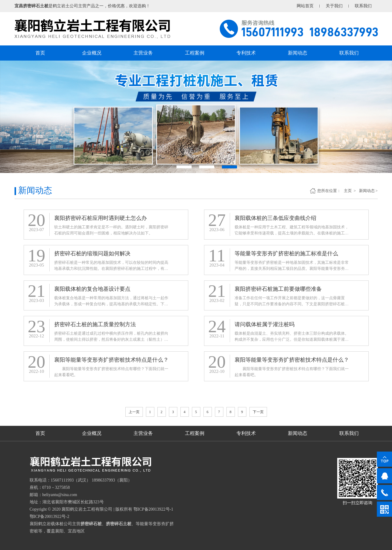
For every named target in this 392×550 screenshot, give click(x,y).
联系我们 (363, 6)
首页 (40, 53)
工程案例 (195, 53)
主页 (348, 191)
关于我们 (334, 6)
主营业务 (143, 53)
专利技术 (246, 53)
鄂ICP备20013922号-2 (49, 517)
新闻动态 (298, 53)
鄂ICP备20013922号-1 (153, 509)
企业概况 (92, 53)
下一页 (258, 412)
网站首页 (305, 6)
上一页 (134, 412)
